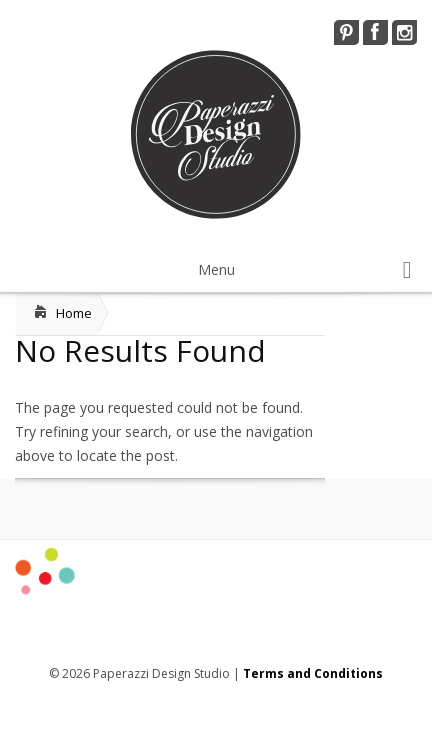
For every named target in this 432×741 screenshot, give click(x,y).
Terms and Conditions (313, 673)
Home (74, 313)
